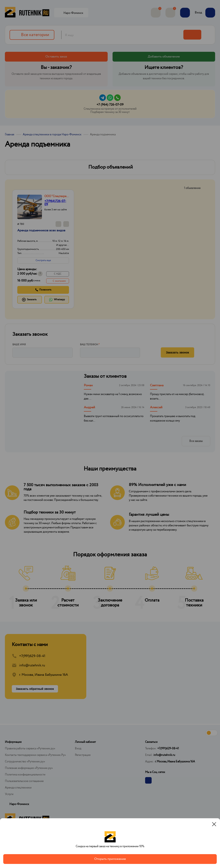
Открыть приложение (110, 859)
